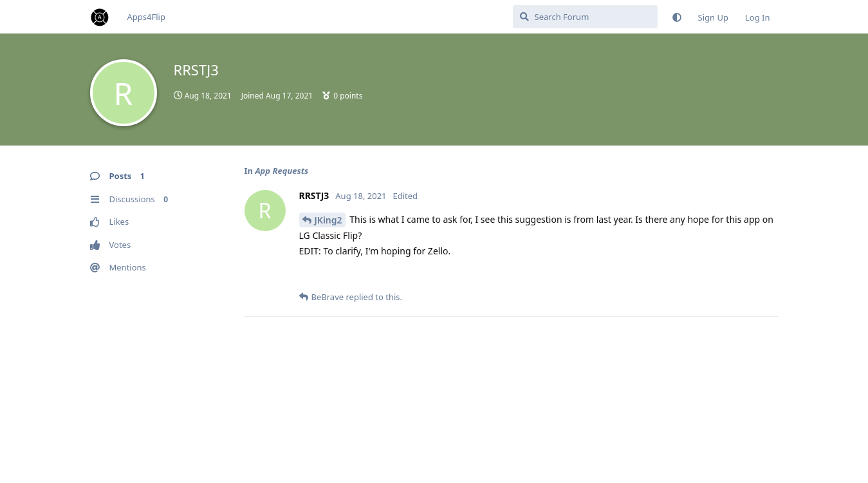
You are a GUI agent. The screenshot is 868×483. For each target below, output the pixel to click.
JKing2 (328, 220)
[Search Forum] (585, 17)
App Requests (282, 171)
